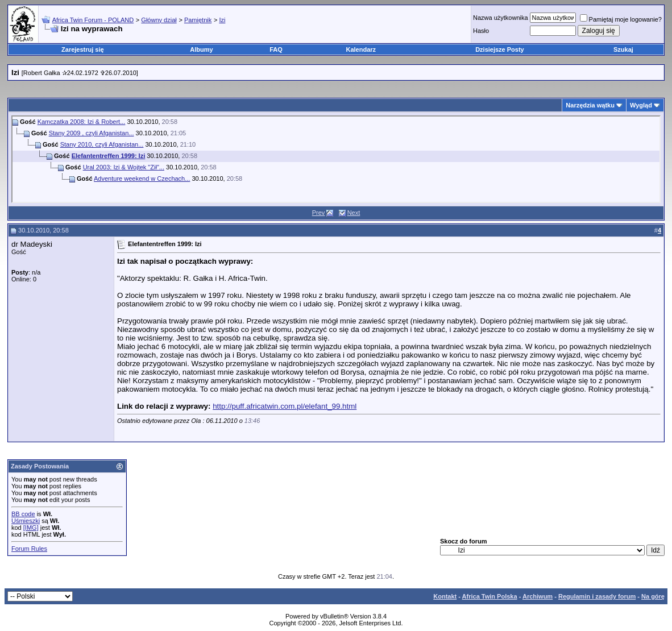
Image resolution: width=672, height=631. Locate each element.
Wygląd (641, 105)
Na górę (653, 596)
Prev (319, 213)
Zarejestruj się (83, 49)
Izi (222, 20)
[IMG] (31, 528)
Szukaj (623, 49)
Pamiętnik (198, 20)
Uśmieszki (26, 521)
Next (354, 213)
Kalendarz (361, 49)
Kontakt (445, 596)
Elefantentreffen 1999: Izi (109, 156)
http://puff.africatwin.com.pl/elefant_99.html (285, 406)
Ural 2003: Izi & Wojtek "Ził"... (124, 167)
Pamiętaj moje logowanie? (621, 19)
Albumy (201, 49)
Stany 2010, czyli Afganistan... (102, 144)
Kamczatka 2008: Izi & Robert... (82, 122)
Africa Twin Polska (490, 596)
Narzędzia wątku (590, 105)
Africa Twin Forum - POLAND (93, 20)
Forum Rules (29, 549)
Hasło (481, 31)
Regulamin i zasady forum (597, 596)
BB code (23, 514)
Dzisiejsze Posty (500, 49)
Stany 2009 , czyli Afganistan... (92, 133)
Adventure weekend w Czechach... (142, 178)
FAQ (276, 49)
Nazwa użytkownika (501, 18)
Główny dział (159, 20)
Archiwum (538, 596)
